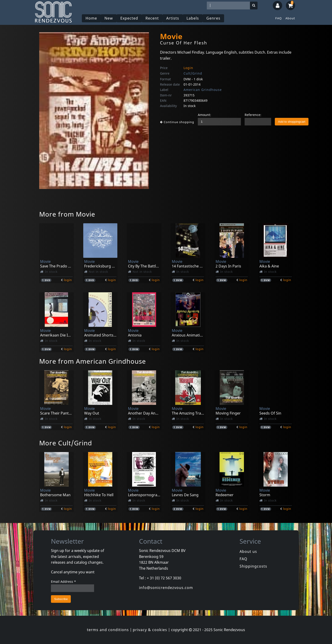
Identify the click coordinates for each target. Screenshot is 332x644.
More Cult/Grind (66, 443)
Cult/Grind (193, 73)
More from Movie (67, 214)
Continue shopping (177, 122)
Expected (129, 18)
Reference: (253, 115)
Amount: (204, 115)
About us (248, 551)
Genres (213, 18)
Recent (152, 18)
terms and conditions (108, 630)
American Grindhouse (203, 90)
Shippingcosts (253, 566)
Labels (193, 18)
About (290, 18)
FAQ (279, 18)
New (109, 18)
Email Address (64, 582)
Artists (173, 18)
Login (188, 68)
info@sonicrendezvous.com (166, 588)
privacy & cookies (150, 630)
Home (91, 18)
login (68, 280)
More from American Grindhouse (93, 361)
